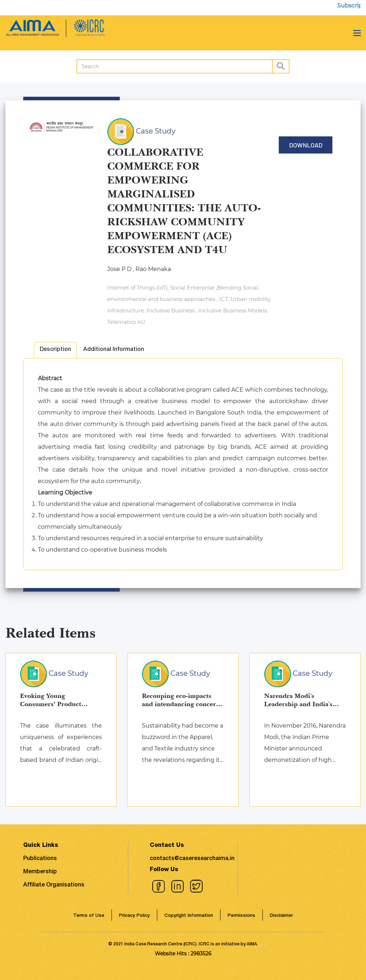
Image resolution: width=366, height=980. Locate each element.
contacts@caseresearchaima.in (192, 859)
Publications (40, 859)
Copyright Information (189, 916)
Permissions (241, 916)
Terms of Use (89, 916)
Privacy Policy (134, 916)
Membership (40, 872)
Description (55, 350)
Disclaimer (281, 916)
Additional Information (114, 350)
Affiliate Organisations (54, 885)
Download (306, 145)
